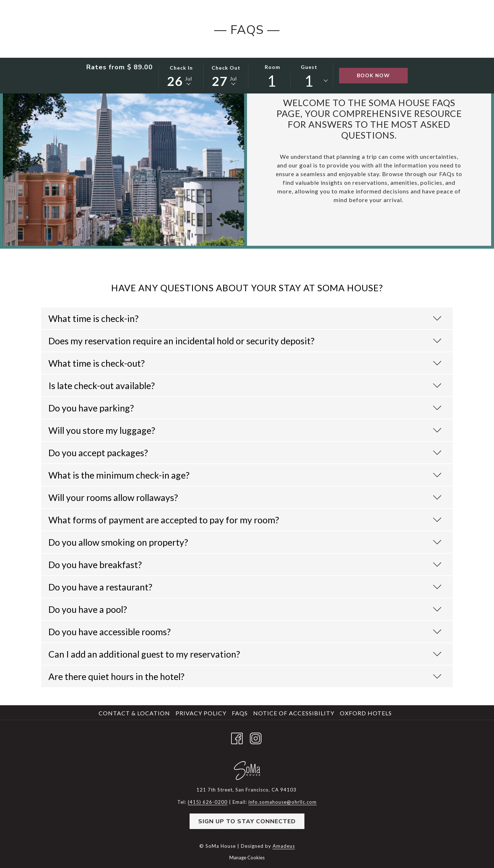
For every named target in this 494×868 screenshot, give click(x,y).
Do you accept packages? (245, 453)
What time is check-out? (245, 363)
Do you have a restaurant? (245, 587)
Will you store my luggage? (245, 430)
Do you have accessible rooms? (245, 632)
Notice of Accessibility (294, 713)
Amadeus (284, 846)
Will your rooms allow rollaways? (245, 497)
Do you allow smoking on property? (245, 542)
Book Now (373, 76)
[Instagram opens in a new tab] (256, 737)
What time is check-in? (245, 318)
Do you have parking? (245, 408)
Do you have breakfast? (245, 564)
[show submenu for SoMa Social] (265, 48)
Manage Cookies (247, 858)
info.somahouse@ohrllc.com (283, 802)
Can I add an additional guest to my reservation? (245, 654)
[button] (181, 75)
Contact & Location (134, 713)
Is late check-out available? (245, 385)
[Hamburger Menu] (439, 48)
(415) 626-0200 (437, 18)
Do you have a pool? (245, 609)
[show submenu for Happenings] (319, 48)
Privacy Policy (201, 713)
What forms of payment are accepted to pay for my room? (245, 520)
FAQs (240, 713)
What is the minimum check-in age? (245, 475)
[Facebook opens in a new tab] (237, 737)
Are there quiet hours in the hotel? (245, 676)
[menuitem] (131, 48)
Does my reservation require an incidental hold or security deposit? (245, 341)
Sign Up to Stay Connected (247, 821)
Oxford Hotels (366, 713)
